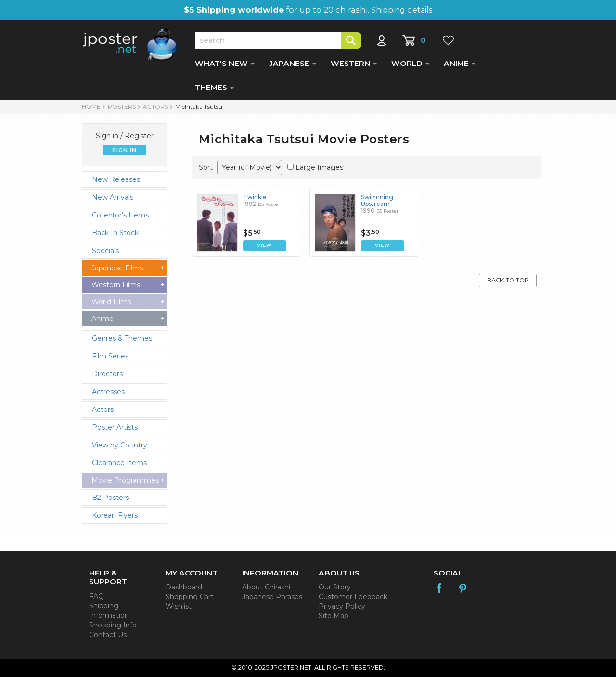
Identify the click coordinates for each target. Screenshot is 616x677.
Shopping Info (113, 625)
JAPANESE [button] (293, 63)
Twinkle (255, 197)
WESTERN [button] (354, 63)
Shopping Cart (190, 597)
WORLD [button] (410, 63)
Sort (206, 167)
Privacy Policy (342, 606)
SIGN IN (124, 150)
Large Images (319, 167)
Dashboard (184, 587)
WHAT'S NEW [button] (225, 63)
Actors (155, 107)
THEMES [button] (214, 87)
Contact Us (108, 635)
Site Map (334, 616)
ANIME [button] (460, 63)
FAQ (96, 596)
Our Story (335, 587)
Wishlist (179, 606)
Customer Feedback (353, 597)
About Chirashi (266, 587)
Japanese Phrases (272, 597)
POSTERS (122, 107)
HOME (91, 107)
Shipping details (402, 10)
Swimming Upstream (377, 200)
